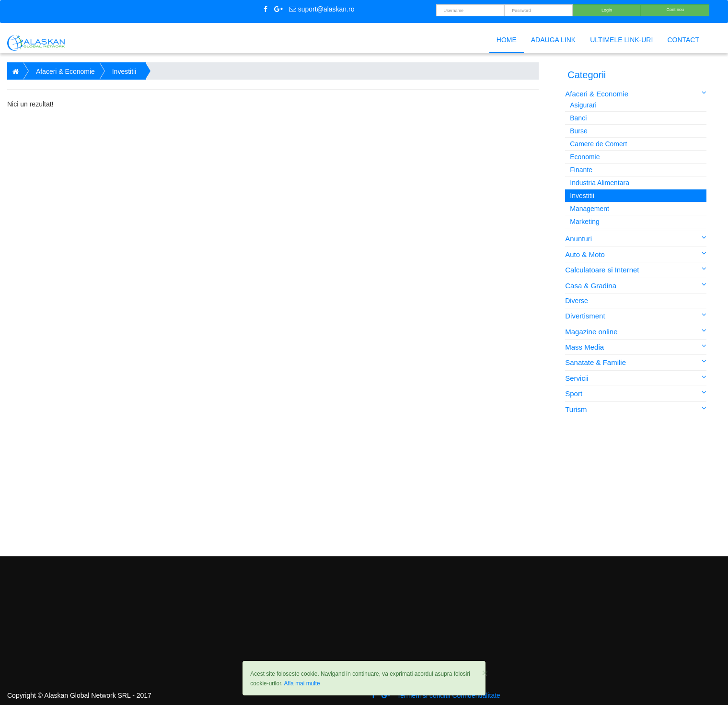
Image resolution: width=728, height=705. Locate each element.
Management (589, 209)
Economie (585, 157)
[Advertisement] (637, 487)
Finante (581, 170)
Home (507, 40)
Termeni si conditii (423, 695)
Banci (578, 118)
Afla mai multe (302, 683)
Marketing (584, 222)
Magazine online (636, 331)
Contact (683, 40)
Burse (579, 131)
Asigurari (583, 105)
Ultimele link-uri (621, 40)
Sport (636, 393)
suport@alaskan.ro (322, 9)
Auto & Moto (636, 254)
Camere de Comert (598, 144)
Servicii (636, 378)
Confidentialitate (476, 695)
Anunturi (636, 238)
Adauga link (553, 40)
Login (607, 10)
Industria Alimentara (600, 183)
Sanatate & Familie (636, 362)
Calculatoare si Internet (636, 269)
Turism (636, 409)
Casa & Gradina (636, 285)
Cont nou (675, 10)
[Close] (485, 673)
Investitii (582, 196)
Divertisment (636, 315)
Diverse (576, 301)
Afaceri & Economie (636, 93)
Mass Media (636, 347)
